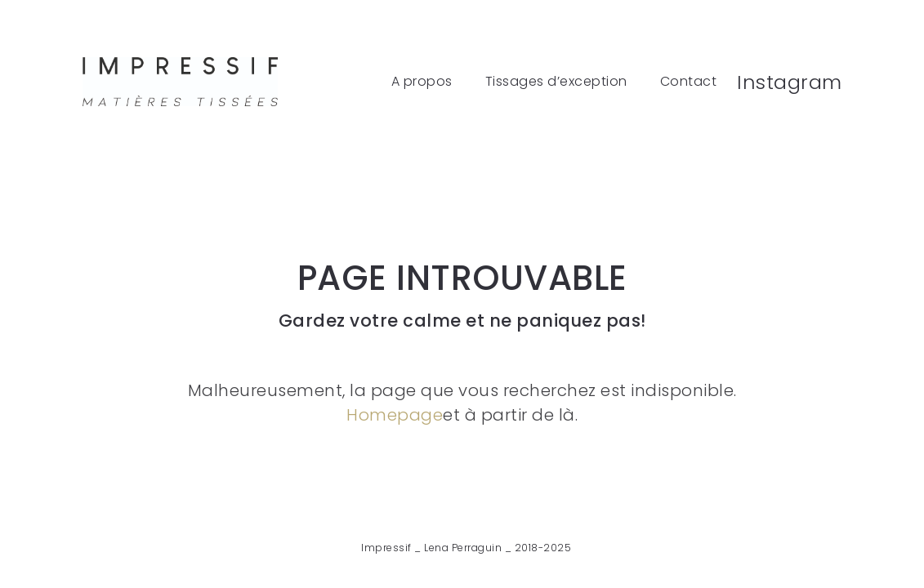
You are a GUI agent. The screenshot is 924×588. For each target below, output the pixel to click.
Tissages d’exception (556, 82)
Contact (689, 82)
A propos (422, 82)
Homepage (395, 415)
